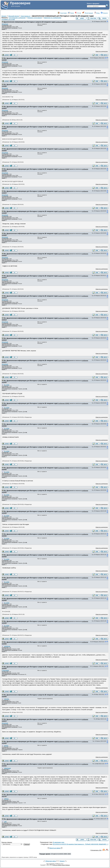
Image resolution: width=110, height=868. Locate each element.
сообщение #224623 (64, 447)
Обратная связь (51, 861)
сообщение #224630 (64, 578)
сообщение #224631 (64, 599)
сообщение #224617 (64, 338)
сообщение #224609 (64, 211)
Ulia (5, 822)
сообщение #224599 (64, 58)
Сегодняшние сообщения (17, 18)
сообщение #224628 (64, 534)
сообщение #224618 (64, 361)
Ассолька (5, 24)
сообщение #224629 (64, 555)
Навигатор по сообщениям (52, 18)
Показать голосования (35, 18)
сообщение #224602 (64, 107)
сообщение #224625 (64, 491)
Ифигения (7, 768)
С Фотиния (5, 670)
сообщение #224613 (64, 276)
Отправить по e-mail (8, 19)
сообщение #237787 (64, 764)
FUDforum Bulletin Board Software (61, 865)
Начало (104, 13)
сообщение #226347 (64, 667)
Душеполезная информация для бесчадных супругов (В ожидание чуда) (29, 22)
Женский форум (14, 16)
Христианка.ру (26, 16)
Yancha (6, 699)
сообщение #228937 (64, 695)
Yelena (6, 799)
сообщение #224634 (64, 621)
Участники (62, 13)
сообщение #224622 (64, 424)
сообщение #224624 (64, 468)
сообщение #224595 (61, 22)
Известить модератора (102, 51)
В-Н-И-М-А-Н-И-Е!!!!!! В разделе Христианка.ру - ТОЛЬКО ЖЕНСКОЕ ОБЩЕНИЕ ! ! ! (81, 844)
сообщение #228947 (64, 719)
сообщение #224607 (64, 169)
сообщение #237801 (64, 795)
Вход (97, 13)
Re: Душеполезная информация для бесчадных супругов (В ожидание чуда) (31, 58)
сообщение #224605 (64, 127)
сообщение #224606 (64, 149)
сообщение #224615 (64, 318)
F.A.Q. (78, 13)
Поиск (71, 13)
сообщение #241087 (64, 819)
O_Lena (7, 385)
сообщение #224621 (64, 403)
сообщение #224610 (64, 234)
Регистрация (88, 13)
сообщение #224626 (64, 511)
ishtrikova (7, 646)
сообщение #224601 (64, 85)
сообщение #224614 (64, 296)
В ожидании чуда (59, 842)
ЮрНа (6, 746)
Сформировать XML (96, 850)
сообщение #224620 (64, 381)
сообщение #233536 (64, 742)
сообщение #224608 (64, 191)
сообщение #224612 (64, 254)
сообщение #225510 (64, 642)
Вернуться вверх (55, 848)
